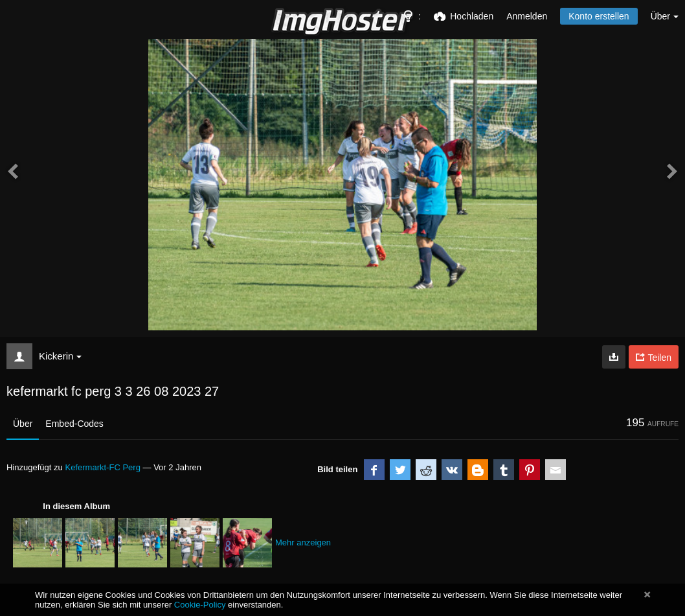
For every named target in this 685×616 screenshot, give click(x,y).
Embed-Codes (74, 424)
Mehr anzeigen (303, 542)
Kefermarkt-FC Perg (102, 467)
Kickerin (60, 356)
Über (23, 424)
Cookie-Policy (200, 605)
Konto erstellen (599, 16)
